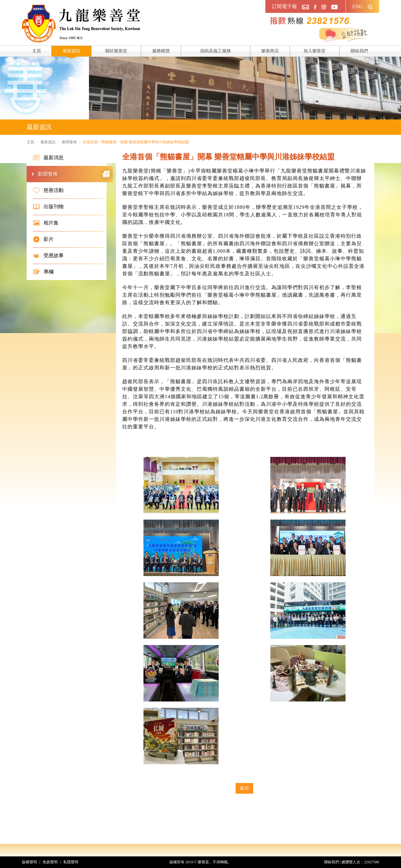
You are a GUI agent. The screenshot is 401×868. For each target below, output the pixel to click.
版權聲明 (29, 862)
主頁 (37, 51)
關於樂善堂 (116, 51)
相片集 (46, 223)
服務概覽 (161, 51)
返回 (244, 788)
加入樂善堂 (315, 51)
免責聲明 (50, 862)
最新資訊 (71, 51)
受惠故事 (48, 256)
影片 (43, 239)
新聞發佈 (69, 142)
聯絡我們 (359, 51)
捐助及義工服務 (216, 51)
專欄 (43, 272)
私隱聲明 (71, 862)
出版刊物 (48, 207)
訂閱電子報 (284, 6)
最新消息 (48, 158)
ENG (358, 6)
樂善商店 (270, 51)
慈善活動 (48, 190)
